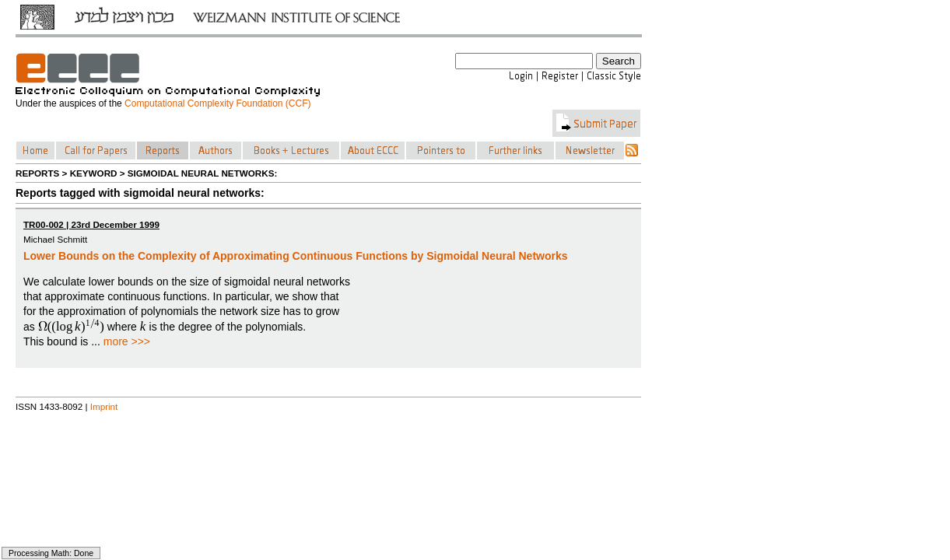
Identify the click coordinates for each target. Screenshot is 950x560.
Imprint (104, 406)
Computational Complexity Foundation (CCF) (217, 103)
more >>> (127, 341)
